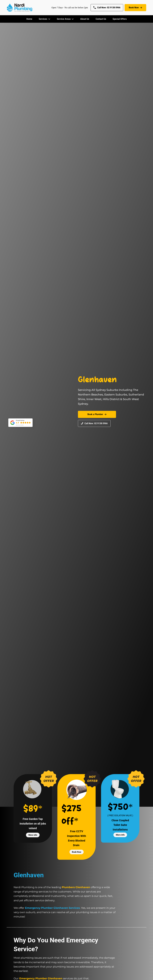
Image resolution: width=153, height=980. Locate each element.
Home (29, 19)
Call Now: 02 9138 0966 (107, 8)
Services (43, 19)
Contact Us (101, 19)
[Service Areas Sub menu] (73, 19)
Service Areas (64, 19)
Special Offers (120, 19)
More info (33, 835)
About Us (85, 19)
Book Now (135, 8)
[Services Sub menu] (49, 19)
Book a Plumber (97, 414)
